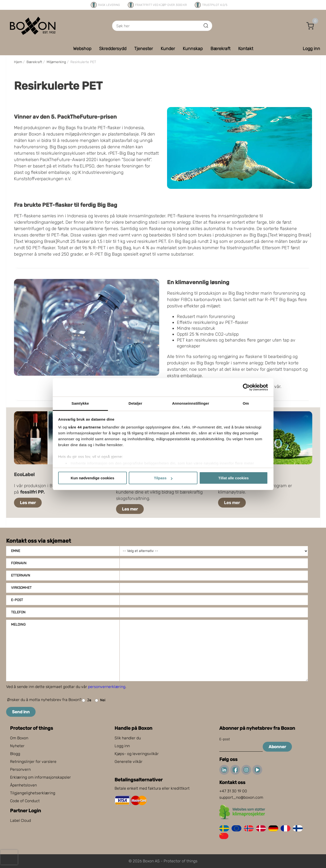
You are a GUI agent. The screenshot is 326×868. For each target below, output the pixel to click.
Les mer (28, 503)
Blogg (15, 754)
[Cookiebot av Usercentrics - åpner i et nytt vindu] (246, 387)
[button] (310, 26)
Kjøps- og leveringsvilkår (137, 754)
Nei (100, 700)
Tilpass (163, 478)
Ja (87, 700)
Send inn (21, 712)
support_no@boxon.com (241, 797)
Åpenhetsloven (23, 785)
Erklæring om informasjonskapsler (40, 777)
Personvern (20, 769)
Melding (18, 625)
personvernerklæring (107, 687)
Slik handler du (128, 738)
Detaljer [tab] (135, 403)
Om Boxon (19, 738)
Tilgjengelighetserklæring (33, 793)
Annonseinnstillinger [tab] (190, 403)
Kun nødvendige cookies (92, 478)
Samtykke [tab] (80, 403)
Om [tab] (246, 403)
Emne (16, 551)
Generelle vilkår (129, 762)
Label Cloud (20, 820)
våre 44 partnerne (85, 427)
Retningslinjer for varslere (33, 762)
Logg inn (122, 746)
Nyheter (17, 746)
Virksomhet (21, 588)
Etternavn (21, 575)
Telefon (18, 612)
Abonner (277, 747)
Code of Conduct (25, 801)
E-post (17, 600)
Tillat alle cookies (234, 478)
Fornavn (19, 563)
